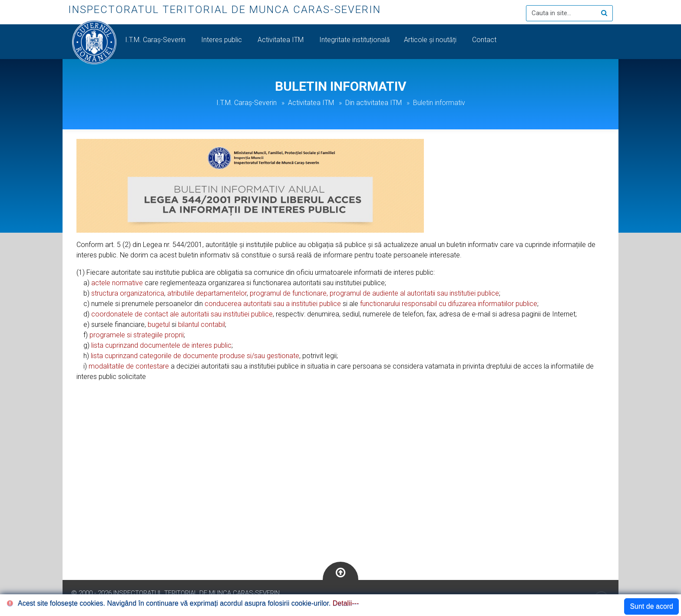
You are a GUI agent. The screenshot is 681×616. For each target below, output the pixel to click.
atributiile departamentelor (207, 293)
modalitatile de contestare (129, 366)
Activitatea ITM (281, 40)
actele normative (117, 283)
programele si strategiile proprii (137, 335)
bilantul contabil (202, 324)
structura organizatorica (128, 293)
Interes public (222, 40)
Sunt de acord (651, 606)
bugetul (159, 324)
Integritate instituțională (355, 40)
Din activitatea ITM (374, 103)
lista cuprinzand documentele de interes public (161, 345)
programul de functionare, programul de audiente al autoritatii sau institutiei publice (374, 293)
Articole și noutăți (431, 40)
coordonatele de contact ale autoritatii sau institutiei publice (182, 314)
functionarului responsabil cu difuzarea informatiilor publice (449, 304)
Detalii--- (346, 603)
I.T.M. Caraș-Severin (156, 40)
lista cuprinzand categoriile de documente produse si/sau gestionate (195, 356)
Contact (485, 40)
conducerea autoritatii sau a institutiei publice (273, 304)
